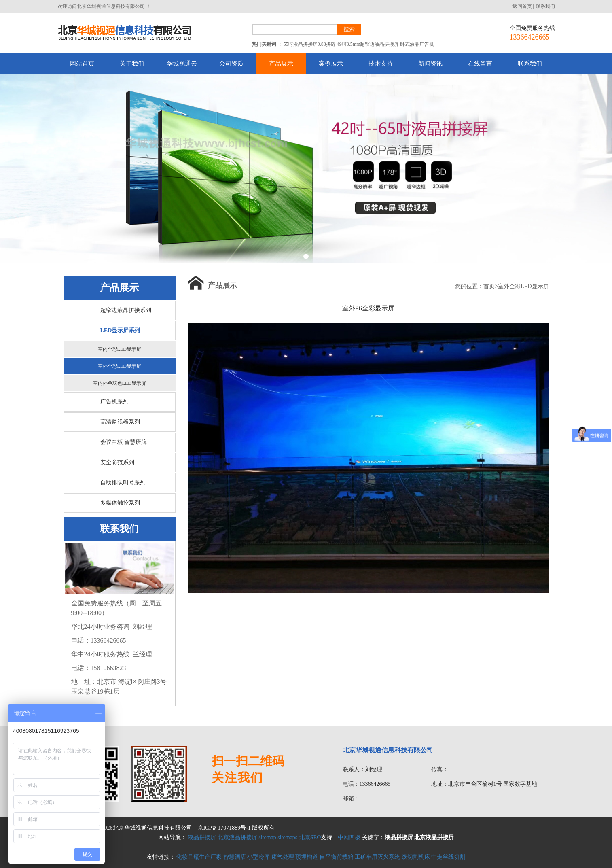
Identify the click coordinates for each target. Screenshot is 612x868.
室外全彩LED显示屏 (120, 366)
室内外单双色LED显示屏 (120, 383)
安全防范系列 (117, 462)
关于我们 (132, 64)
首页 (489, 286)
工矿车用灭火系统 (377, 857)
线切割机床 (416, 857)
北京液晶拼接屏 (237, 837)
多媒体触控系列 (120, 503)
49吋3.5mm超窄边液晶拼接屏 (368, 44)
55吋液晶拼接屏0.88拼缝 (310, 44)
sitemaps (287, 837)
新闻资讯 (430, 64)
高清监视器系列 (120, 422)
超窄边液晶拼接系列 (126, 310)
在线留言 (480, 64)
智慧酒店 (235, 857)
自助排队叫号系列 (123, 483)
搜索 (349, 29)
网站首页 (82, 64)
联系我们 (545, 6)
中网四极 (349, 837)
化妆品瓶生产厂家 (199, 857)
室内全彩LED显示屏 (120, 349)
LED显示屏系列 (120, 330)
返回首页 (522, 6)
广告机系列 (114, 402)
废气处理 (283, 857)
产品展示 (281, 64)
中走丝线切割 (448, 857)
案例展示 (331, 64)
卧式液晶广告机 (417, 44)
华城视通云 (182, 64)
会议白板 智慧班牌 (124, 442)
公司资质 (231, 64)
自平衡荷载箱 (337, 857)
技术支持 (381, 64)
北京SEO (310, 837)
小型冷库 (258, 857)
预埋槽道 (307, 857)
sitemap (267, 837)
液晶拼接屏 (202, 837)
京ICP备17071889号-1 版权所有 (236, 828)
